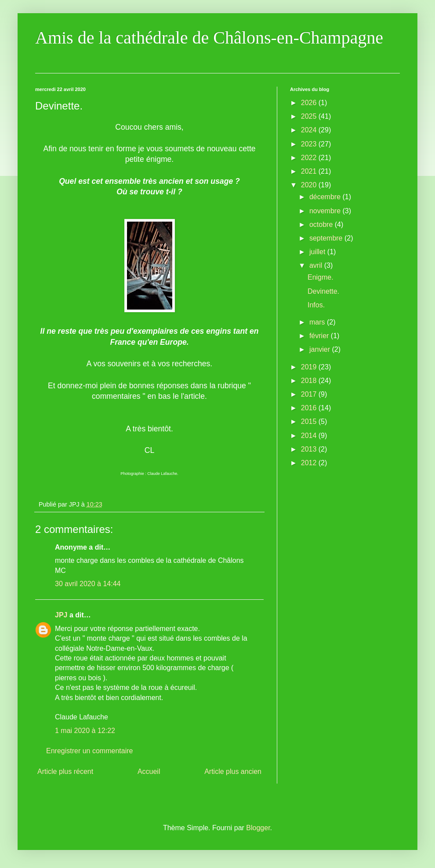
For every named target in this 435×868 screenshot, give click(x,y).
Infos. (316, 305)
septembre (327, 238)
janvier (321, 349)
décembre (326, 197)
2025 (310, 116)
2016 (310, 408)
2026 (310, 103)
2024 (310, 130)
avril (317, 265)
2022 (310, 158)
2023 (310, 144)
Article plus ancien (233, 771)
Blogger (258, 828)
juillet (318, 252)
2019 (310, 367)
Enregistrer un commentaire (89, 751)
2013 (310, 449)
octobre (322, 224)
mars (318, 322)
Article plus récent (65, 771)
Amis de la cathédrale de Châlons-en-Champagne (209, 38)
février (320, 336)
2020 (310, 185)
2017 (310, 394)
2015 (310, 421)
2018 (310, 381)
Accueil (149, 771)
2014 (310, 436)
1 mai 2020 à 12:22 (85, 731)
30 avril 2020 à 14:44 (88, 584)
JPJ (61, 615)
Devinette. (323, 291)
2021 (310, 171)
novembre (326, 211)
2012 (310, 463)
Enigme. (321, 277)
